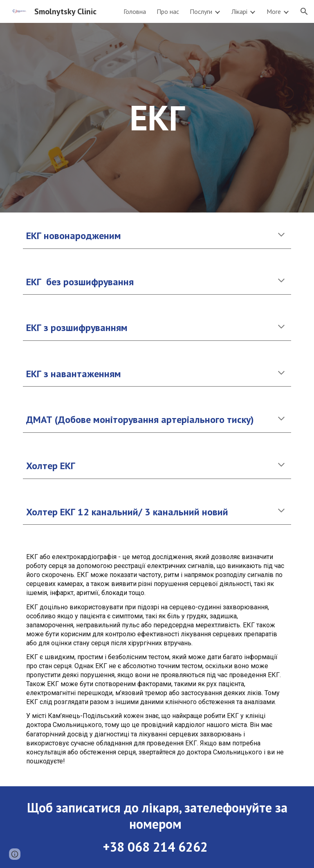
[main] (157, 117)
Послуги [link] (201, 11)
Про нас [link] (168, 11)
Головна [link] (135, 11)
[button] (304, 11)
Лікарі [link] (239, 11)
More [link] (274, 11)
